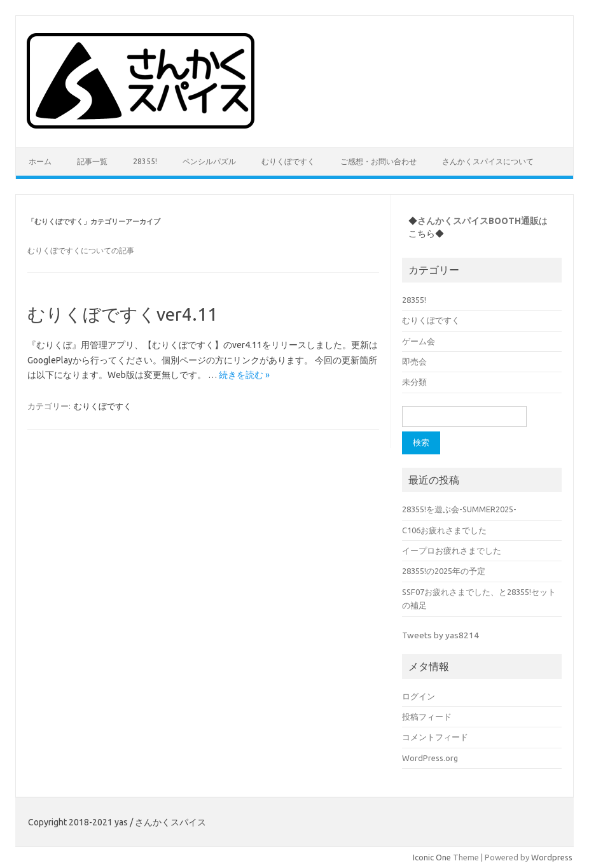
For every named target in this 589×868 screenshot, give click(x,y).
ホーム (40, 161)
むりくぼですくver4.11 (122, 314)
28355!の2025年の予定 (444, 571)
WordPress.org (430, 758)
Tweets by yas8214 (440, 635)
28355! (145, 161)
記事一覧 (92, 161)
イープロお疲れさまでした (452, 550)
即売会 (414, 361)
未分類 (414, 382)
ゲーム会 (419, 341)
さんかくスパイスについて (488, 161)
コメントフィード (435, 737)
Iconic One (432, 857)
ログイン (419, 696)
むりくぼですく (288, 161)
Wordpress (552, 857)
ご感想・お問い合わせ (378, 161)
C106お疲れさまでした (444, 530)
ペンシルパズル (209, 161)
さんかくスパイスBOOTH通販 (478, 221)
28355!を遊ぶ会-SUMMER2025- (459, 509)
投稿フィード (427, 717)
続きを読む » (244, 375)
